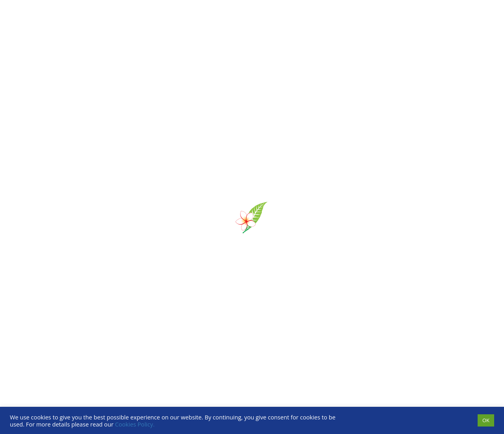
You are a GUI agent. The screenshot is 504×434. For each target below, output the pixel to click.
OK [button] (486, 420)
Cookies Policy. (135, 424)
